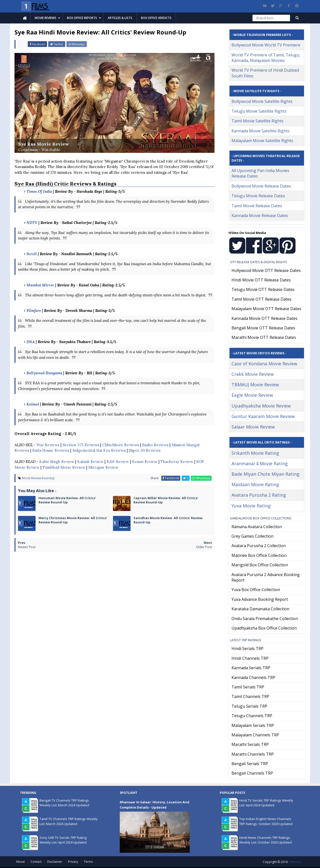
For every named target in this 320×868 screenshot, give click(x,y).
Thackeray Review (177, 462)
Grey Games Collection (252, 536)
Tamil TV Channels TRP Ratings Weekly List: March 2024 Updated (69, 821)
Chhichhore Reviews (121, 445)
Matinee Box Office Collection (259, 555)
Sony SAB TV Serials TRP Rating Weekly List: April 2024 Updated (63, 840)
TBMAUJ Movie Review (255, 385)
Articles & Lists (120, 18)
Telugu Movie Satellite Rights (259, 111)
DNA (31, 342)
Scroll (32, 254)
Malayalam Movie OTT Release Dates (266, 309)
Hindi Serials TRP (247, 649)
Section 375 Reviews (81, 445)
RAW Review (118, 462)
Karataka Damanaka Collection (260, 609)
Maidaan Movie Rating (255, 484)
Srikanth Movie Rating (255, 453)
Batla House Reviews (51, 450)
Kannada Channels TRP (253, 677)
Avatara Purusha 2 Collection (259, 546)
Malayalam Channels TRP (255, 735)
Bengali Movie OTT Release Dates (263, 328)
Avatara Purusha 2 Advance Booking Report (266, 577)
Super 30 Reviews (145, 450)
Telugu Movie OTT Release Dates (263, 289)
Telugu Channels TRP (252, 716)
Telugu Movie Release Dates (258, 196)
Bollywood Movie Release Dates (261, 186)
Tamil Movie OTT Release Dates (261, 299)
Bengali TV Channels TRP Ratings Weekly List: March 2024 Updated (64, 803)
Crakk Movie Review (253, 374)
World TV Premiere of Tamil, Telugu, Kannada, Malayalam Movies (266, 58)
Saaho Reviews (155, 445)
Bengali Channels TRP (252, 773)
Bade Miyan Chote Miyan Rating (265, 474)
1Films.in (295, 862)
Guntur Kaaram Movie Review (263, 416)
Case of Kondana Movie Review (264, 364)
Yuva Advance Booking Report (260, 599)
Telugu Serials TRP (249, 706)
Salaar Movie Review (253, 427)
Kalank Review (90, 462)
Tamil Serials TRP (248, 687)
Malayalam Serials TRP (253, 725)
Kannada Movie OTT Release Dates (264, 318)
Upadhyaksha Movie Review (261, 406)
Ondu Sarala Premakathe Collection (265, 619)
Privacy (73, 862)
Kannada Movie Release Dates (260, 216)
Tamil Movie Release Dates (257, 206)
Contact (36, 862)
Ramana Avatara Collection (257, 527)
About (21, 862)
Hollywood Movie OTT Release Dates (266, 270)
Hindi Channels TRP (250, 658)
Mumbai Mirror (40, 285)
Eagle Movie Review (252, 395)
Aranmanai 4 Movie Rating (260, 463)
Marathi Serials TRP (250, 744)
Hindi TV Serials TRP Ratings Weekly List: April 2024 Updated (266, 803)
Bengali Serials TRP (250, 764)
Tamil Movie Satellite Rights (257, 121)
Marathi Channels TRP (253, 754)
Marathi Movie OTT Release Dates (264, 337)
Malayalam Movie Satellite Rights (262, 141)
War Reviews (48, 445)
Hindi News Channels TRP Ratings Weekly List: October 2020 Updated (265, 840)
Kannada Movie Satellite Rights (260, 131)
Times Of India (39, 191)
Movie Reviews (45, 18)
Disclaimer (55, 862)
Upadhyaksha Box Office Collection (264, 628)
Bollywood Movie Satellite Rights (262, 101)
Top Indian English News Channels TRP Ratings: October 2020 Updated (266, 821)
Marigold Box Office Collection (260, 565)
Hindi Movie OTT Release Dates (261, 280)
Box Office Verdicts (156, 18)
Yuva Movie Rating (251, 506)
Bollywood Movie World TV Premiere (266, 45)
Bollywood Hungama (44, 373)
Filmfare (34, 311)
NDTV (32, 223)
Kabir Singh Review (57, 462)
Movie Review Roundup (38, 478)
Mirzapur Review (103, 467)
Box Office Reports (82, 18)
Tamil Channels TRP (250, 696)
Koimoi (33, 404)
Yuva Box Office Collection (256, 590)
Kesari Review (145, 462)
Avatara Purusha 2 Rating (259, 495)
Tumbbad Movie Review (64, 467)
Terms (88, 862)
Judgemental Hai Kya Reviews (99, 450)
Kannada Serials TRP (251, 668)
